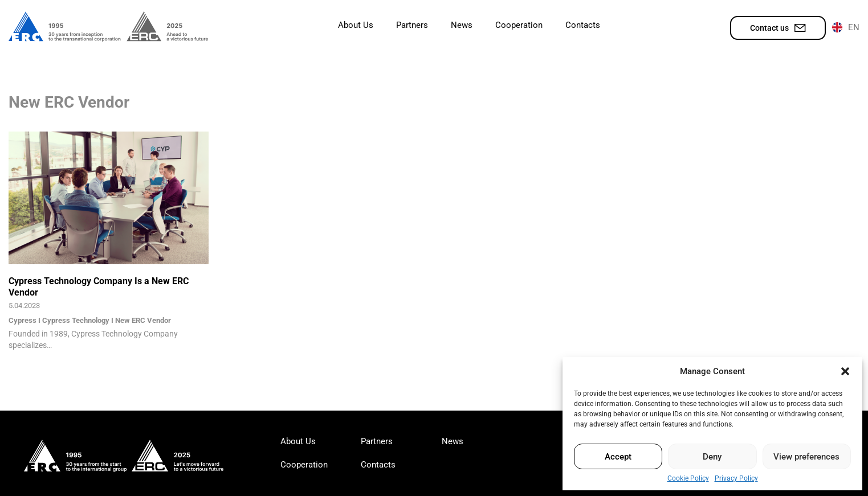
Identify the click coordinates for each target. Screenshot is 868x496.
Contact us (778, 28)
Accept (618, 457)
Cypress (23, 320)
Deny (712, 457)
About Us (356, 25)
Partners (412, 25)
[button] (845, 371)
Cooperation (519, 25)
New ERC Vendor (143, 320)
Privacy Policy (736, 478)
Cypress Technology (76, 320)
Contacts (583, 25)
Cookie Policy (688, 478)
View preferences (806, 457)
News (462, 25)
